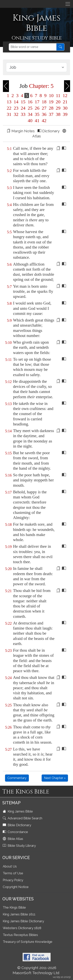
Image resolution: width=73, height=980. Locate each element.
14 (16, 102)
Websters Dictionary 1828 (22, 928)
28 (51, 108)
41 (37, 121)
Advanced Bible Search (23, 818)
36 (44, 114)
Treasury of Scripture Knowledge (28, 942)
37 (51, 114)
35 (37, 114)
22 (9, 108)
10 (51, 95)
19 (51, 102)
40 (30, 121)
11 (58, 95)
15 (23, 102)
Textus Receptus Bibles (20, 935)
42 (44, 121)
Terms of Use (13, 873)
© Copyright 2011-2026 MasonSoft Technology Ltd (36, 970)
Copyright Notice (16, 887)
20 (58, 102)
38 (58, 114)
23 (16, 108)
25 (30, 108)
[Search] (33, 47)
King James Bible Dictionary (23, 921)
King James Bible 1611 (19, 914)
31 (9, 114)
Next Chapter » (55, 778)
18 (44, 102)
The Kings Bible (14, 907)
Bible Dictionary (17, 825)
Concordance (16, 832)
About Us (10, 866)
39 (65, 114)
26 (37, 108)
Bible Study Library (20, 846)
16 (30, 102)
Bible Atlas (13, 839)
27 (44, 108)
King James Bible (18, 811)
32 (16, 114)
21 (65, 102)
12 (64, 95)
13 (9, 102)
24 (23, 108)
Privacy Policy (13, 880)
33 (23, 114)
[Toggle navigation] (68, 4)
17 (37, 102)
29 (58, 108)
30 (65, 108)
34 (30, 114)
